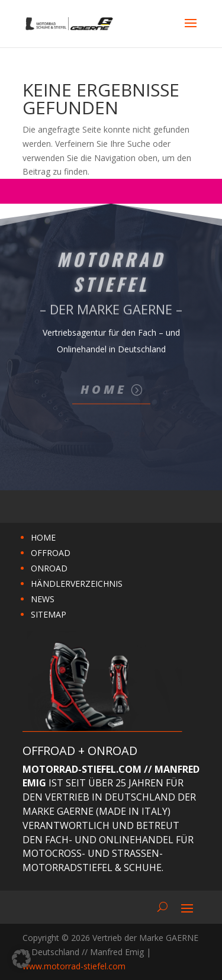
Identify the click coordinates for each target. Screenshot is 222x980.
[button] (21, 959)
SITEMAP (49, 614)
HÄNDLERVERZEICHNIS (77, 584)
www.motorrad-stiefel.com (74, 966)
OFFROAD (51, 553)
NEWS (43, 599)
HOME (43, 537)
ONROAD (49, 568)
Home (104, 389)
